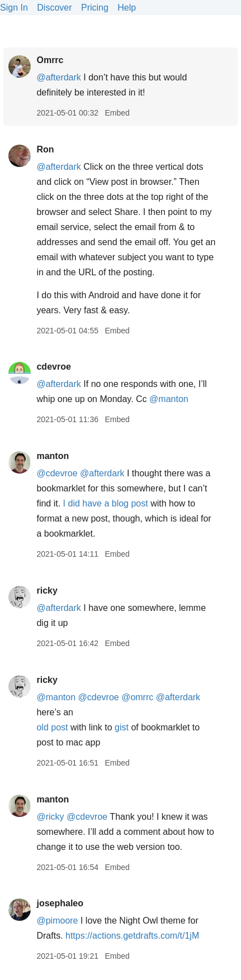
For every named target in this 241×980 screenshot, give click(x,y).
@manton (169, 399)
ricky (47, 591)
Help (127, 8)
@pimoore (57, 921)
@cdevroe (57, 473)
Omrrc (50, 60)
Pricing (95, 8)
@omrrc (137, 697)
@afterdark (58, 77)
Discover (54, 8)
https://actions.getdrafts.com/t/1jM (132, 936)
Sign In (14, 8)
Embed (117, 113)
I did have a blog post (106, 503)
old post (52, 727)
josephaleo (60, 903)
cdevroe (53, 367)
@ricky (50, 817)
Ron (45, 149)
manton (53, 456)
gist (122, 727)
